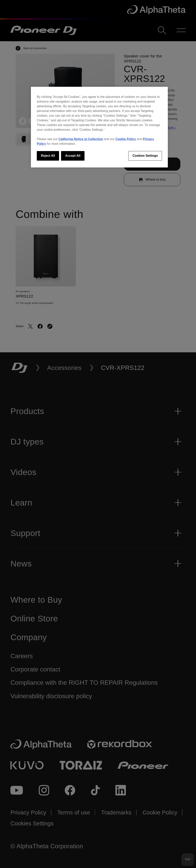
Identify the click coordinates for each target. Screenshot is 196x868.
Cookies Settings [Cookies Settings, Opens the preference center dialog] (145, 156)
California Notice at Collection (81, 139)
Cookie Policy (126, 139)
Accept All (73, 156)
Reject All (48, 156)
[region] (99, 127)
